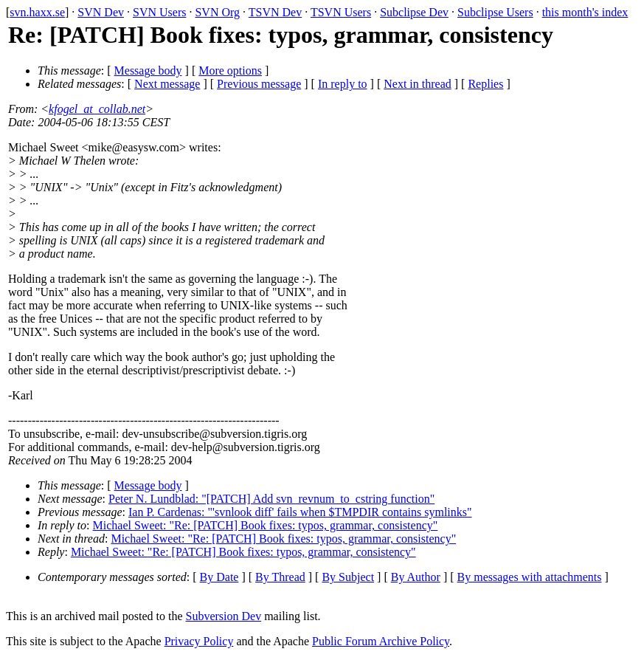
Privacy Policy (199, 641)
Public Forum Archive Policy (381, 641)
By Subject (348, 577)
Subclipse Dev (414, 12)
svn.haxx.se (37, 12)
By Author (416, 577)
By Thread (280, 577)
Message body (148, 71)
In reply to (343, 84)
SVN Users (159, 12)
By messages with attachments (530, 577)
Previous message (259, 84)
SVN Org (217, 12)
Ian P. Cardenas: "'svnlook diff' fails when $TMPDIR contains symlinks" (300, 512)
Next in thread (418, 84)
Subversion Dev (224, 616)
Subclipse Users (495, 12)
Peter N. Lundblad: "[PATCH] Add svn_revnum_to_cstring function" (271, 499)
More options (230, 71)
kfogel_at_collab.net (97, 109)
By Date (219, 577)
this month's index (585, 12)
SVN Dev (101, 12)
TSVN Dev (275, 12)
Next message (167, 84)
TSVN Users (341, 12)
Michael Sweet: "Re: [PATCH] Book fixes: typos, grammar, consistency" (266, 525)
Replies (485, 84)
